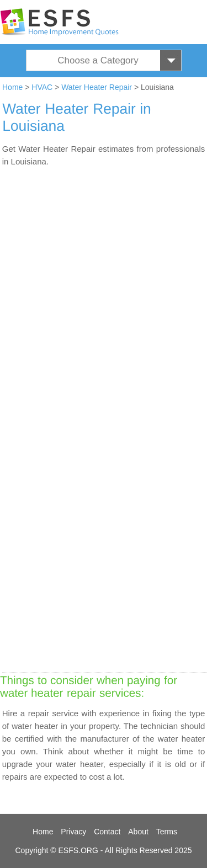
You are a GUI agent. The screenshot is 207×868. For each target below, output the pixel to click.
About (138, 832)
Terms (167, 832)
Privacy (73, 832)
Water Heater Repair (97, 87)
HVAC (42, 87)
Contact (107, 832)
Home (12, 87)
